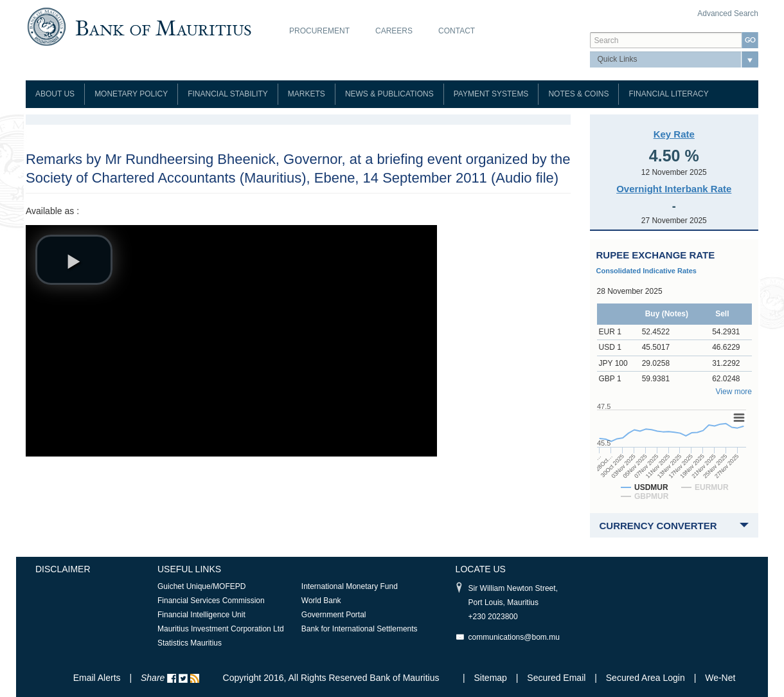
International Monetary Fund (350, 586)
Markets (307, 94)
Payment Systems (491, 94)
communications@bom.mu (514, 637)
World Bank (321, 601)
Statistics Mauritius (190, 643)
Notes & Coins (578, 94)
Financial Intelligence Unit (201, 615)
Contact (457, 31)
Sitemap (492, 678)
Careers (394, 31)
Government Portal (334, 615)
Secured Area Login (646, 678)
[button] (74, 260)
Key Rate (674, 134)
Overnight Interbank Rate (674, 189)
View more (734, 392)
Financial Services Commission (211, 601)
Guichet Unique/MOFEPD (201, 586)
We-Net (720, 678)
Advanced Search (728, 14)
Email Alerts (97, 678)
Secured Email (556, 678)
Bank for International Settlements (360, 629)
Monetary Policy (131, 94)
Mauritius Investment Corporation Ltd (221, 629)
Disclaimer (63, 569)
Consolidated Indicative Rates (646, 271)
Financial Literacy (668, 94)
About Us (55, 94)
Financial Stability (228, 94)
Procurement (319, 31)
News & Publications (389, 94)
